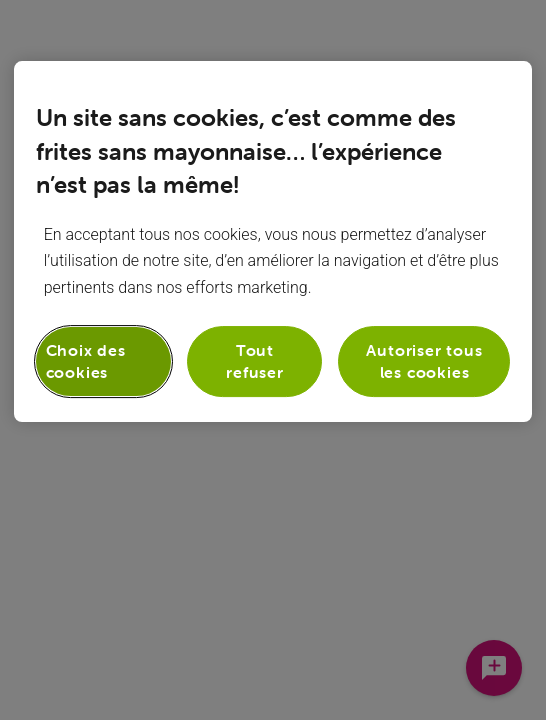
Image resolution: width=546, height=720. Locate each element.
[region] (273, 241)
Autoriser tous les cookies (424, 361)
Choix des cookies (86, 361)
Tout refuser (255, 361)
